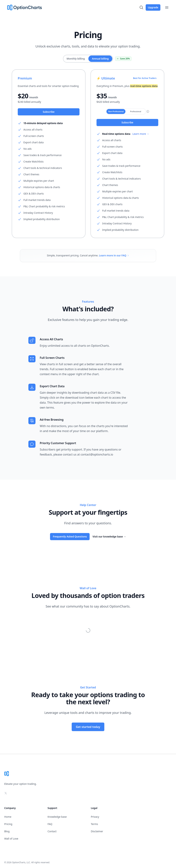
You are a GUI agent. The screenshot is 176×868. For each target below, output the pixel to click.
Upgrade (153, 7)
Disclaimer (97, 831)
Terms (94, 824)
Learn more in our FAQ (114, 255)
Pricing (8, 824)
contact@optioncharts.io (97, 454)
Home (8, 817)
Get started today (88, 727)
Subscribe (49, 112)
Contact (52, 831)
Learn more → (141, 134)
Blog (7, 831)
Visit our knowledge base (109, 536)
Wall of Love (11, 839)
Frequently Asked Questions (70, 536)
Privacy (95, 817)
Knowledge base (57, 817)
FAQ (50, 824)
